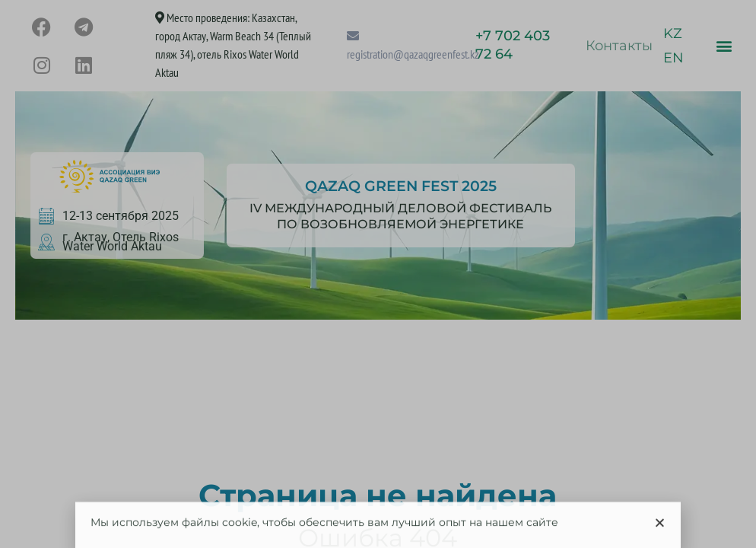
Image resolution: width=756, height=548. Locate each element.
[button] (660, 527)
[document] (378, 274)
